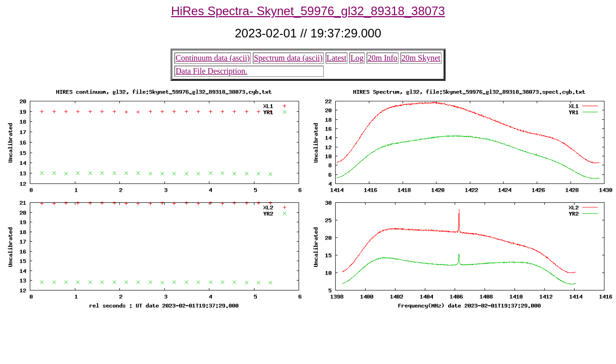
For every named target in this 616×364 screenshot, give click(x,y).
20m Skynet (421, 58)
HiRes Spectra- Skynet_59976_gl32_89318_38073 (308, 11)
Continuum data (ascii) (213, 58)
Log (357, 58)
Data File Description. (211, 71)
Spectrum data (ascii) (288, 58)
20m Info (383, 58)
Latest (337, 58)
